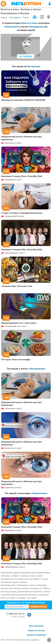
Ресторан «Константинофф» (16, 359)
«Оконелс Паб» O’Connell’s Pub (17, 286)
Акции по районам (36, 635)
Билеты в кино (29, 23)
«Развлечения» (39, 493)
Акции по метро (36, 630)
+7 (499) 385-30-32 (15, 614)
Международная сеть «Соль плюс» (19, 323)
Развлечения (11, 27)
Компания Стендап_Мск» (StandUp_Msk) (22, 176)
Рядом (26, 17)
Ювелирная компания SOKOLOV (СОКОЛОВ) (23, 100)
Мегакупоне (34, 66)
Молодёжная (36, 27)
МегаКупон (26, 4)
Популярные (15, 17)
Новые (4, 17)
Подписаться (39, 607)
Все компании (36, 626)
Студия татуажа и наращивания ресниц (22, 213)
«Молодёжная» (37, 369)
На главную (26, 56)
